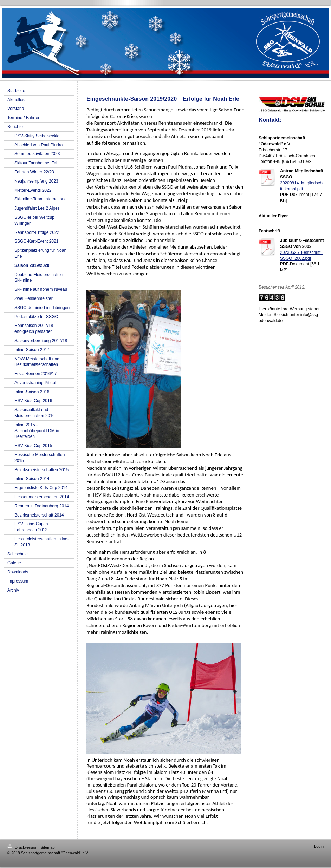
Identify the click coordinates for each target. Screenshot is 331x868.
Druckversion (23, 847)
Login (319, 846)
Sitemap (47, 847)
